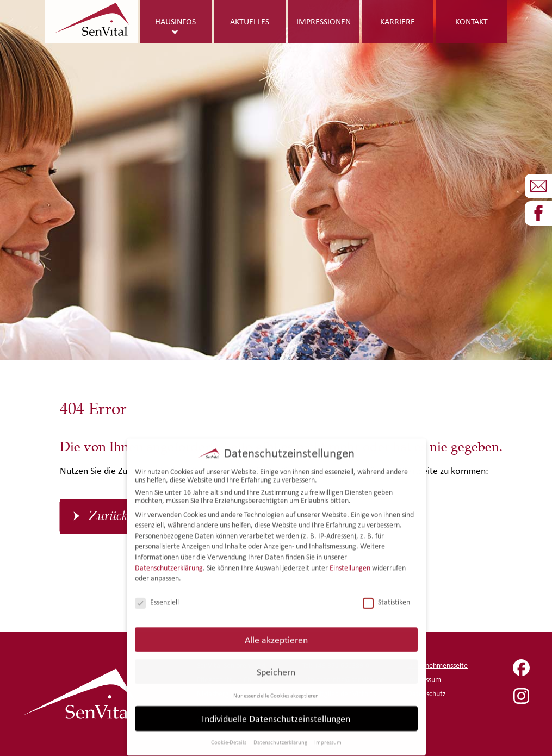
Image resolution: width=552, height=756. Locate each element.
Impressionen (324, 21)
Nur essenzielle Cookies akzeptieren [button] (276, 688)
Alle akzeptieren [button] (276, 632)
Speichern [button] (276, 664)
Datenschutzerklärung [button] (281, 735)
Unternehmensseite (438, 666)
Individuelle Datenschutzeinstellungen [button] (276, 711)
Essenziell (157, 595)
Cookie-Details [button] (229, 735)
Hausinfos (175, 21)
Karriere (398, 21)
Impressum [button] (328, 735)
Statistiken (386, 595)
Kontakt (472, 21)
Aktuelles (250, 21)
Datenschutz (427, 694)
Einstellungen (350, 560)
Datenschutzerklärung (169, 560)
